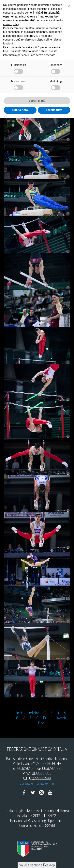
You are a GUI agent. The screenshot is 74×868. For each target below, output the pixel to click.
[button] (69, 6)
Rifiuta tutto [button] (20, 110)
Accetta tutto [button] (54, 110)
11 (51, 718)
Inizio (20, 713)
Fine (41, 723)
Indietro (34, 713)
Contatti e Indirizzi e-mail (37, 783)
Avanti (61, 718)
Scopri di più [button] (37, 101)
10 (44, 718)
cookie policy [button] (11, 24)
